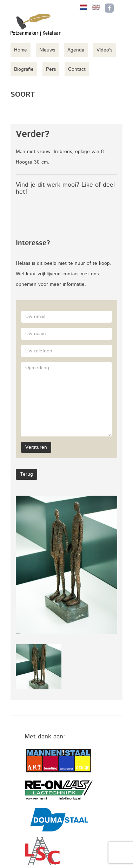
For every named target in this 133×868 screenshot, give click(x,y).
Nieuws (47, 50)
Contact (77, 69)
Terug (26, 474)
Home (21, 50)
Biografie (24, 69)
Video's (104, 50)
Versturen (36, 447)
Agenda (76, 50)
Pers (51, 69)
